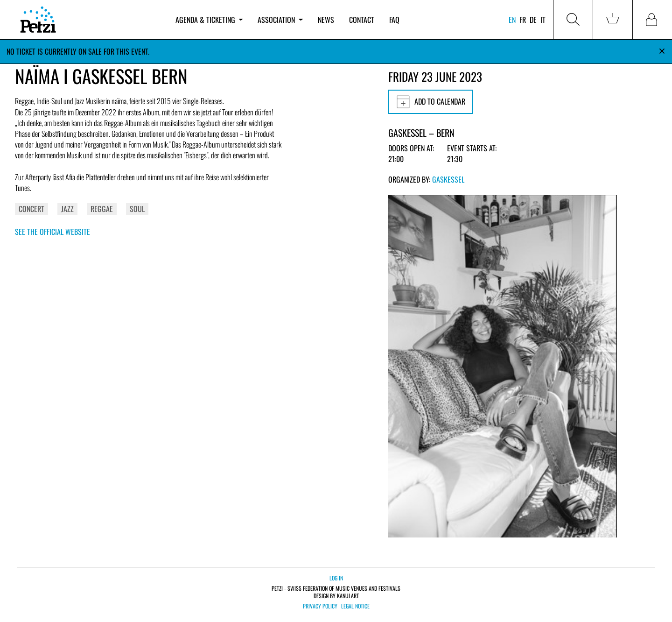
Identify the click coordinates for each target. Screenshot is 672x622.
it (543, 20)
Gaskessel (448, 179)
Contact (362, 20)
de (533, 20)
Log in (336, 578)
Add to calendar (430, 102)
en (512, 20)
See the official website (52, 232)
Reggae (102, 209)
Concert (31, 209)
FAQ (394, 20)
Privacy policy (320, 606)
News (326, 20)
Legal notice (355, 606)
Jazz (67, 209)
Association (280, 20)
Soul (137, 209)
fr (523, 20)
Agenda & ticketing (209, 20)
